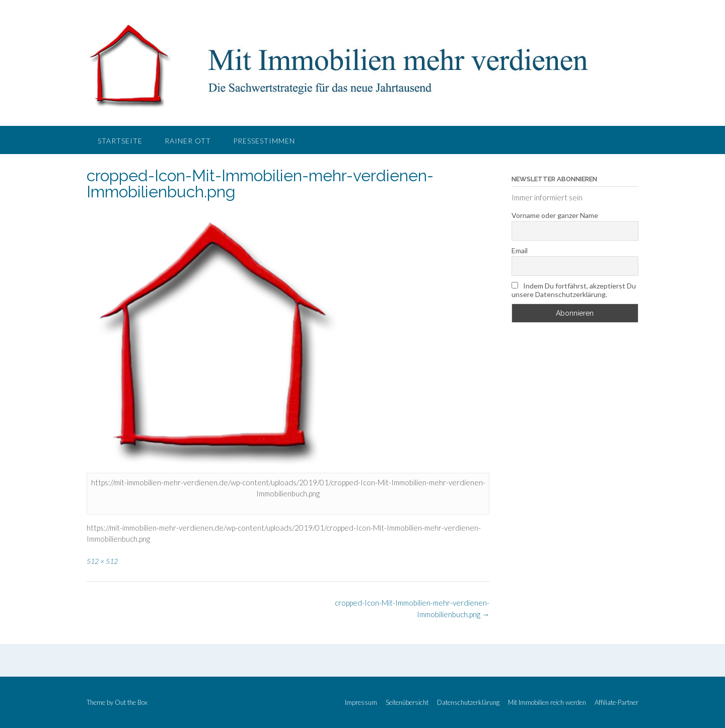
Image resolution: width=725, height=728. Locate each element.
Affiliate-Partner (617, 703)
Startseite (120, 141)
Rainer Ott (188, 141)
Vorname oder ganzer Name (555, 215)
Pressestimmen (264, 141)
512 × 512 (102, 561)
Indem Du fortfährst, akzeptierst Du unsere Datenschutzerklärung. (574, 290)
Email (520, 250)
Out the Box (131, 702)
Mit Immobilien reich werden (547, 703)
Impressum (361, 703)
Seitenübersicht (407, 703)
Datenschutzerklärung (468, 703)
